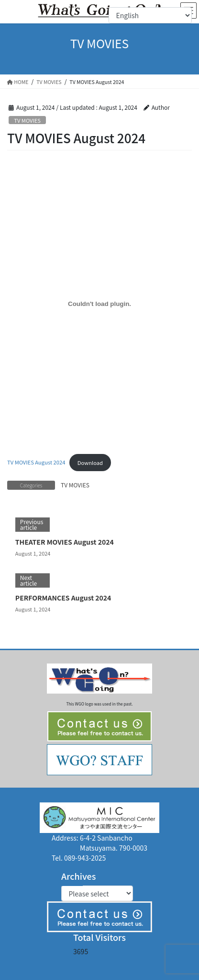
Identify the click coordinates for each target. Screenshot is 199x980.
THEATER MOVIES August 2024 (65, 542)
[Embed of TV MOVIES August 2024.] (99, 304)
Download (90, 463)
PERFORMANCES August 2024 (63, 598)
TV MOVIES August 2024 (36, 463)
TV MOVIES (27, 120)
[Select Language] (150, 15)
